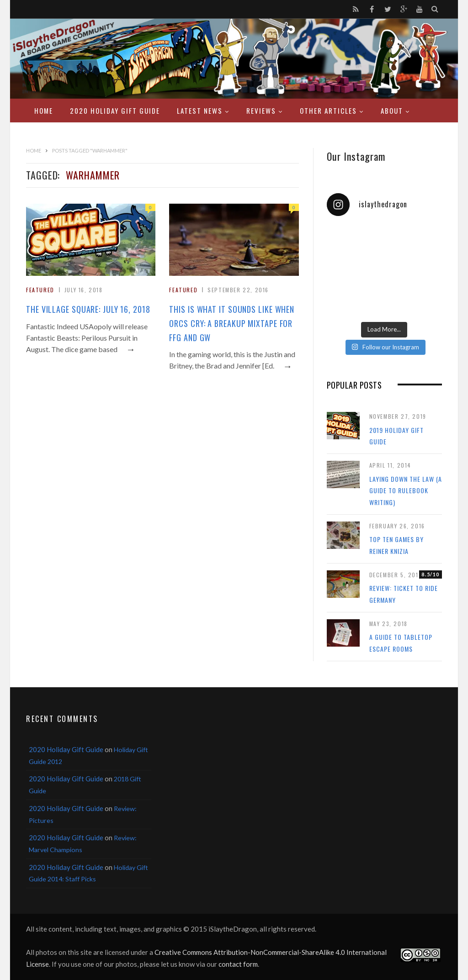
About (392, 111)
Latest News (200, 111)
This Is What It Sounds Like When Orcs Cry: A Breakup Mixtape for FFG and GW (232, 323)
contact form (238, 964)
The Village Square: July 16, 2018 (88, 309)
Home (44, 111)
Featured (40, 290)
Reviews (261, 111)
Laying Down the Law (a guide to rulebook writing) (406, 490)
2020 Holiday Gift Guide (115, 111)
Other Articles (328, 111)
